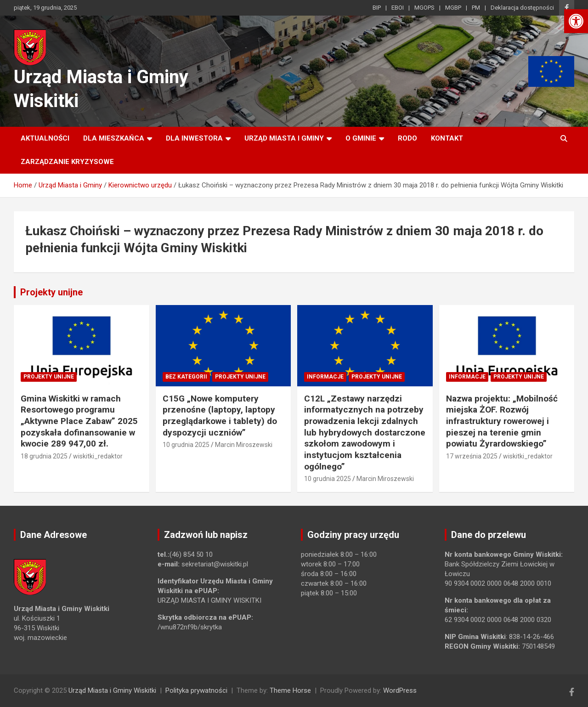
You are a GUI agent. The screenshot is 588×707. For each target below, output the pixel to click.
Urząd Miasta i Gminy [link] (284, 138)
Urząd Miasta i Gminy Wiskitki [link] (112, 690)
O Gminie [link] (361, 138)
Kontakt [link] (447, 138)
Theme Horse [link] (290, 690)
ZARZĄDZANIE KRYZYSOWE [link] (67, 162)
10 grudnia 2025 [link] (186, 445)
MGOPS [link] (424, 8)
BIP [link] (377, 8)
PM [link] (476, 8)
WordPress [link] (400, 690)
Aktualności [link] (45, 138)
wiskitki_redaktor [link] (98, 456)
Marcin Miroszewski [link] (244, 445)
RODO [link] (407, 138)
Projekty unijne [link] (51, 292)
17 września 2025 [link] (472, 456)
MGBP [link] (453, 8)
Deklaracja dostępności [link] (522, 8)
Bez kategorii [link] (186, 377)
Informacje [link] (325, 377)
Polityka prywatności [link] (196, 690)
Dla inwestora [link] (194, 138)
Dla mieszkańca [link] (114, 138)
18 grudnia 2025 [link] (44, 456)
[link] (576, 21)
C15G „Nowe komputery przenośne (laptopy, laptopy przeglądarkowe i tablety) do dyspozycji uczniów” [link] (220, 416)
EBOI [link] (398, 8)
